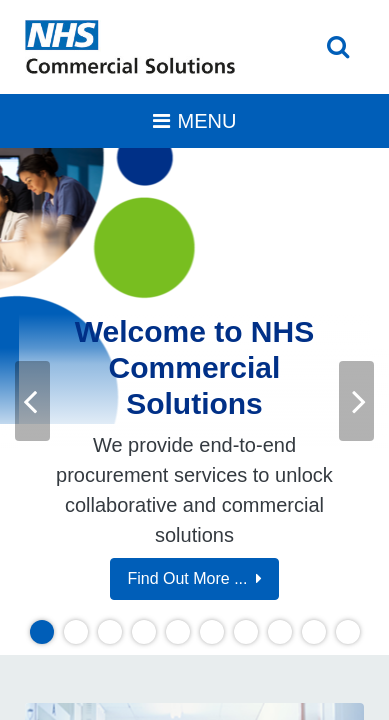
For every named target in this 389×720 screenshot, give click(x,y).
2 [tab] (75, 632)
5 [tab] (177, 632)
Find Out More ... (194, 578)
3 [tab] (109, 632)
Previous (32, 400)
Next (356, 400)
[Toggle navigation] (194, 121)
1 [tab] (41, 632)
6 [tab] (211, 632)
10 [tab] (351, 632)
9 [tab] (313, 632)
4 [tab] (143, 632)
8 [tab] (279, 632)
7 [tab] (245, 632)
